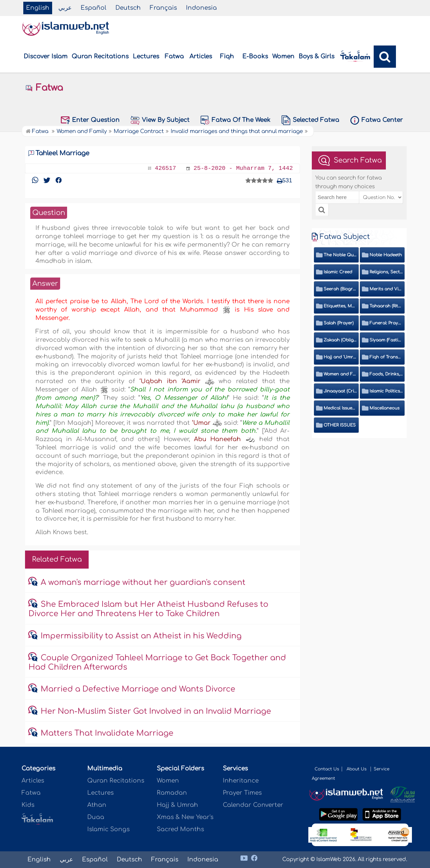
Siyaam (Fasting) (386, 340)
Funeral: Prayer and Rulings (386, 323)
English (38, 8)
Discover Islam (46, 56)
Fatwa (174, 56)
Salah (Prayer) (339, 323)
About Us (357, 769)
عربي (65, 8)
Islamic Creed (338, 272)
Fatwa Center (377, 120)
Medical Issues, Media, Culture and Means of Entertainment (340, 408)
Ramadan (172, 793)
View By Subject (160, 120)
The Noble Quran (340, 255)
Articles (201, 56)
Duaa (96, 817)
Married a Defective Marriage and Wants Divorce (138, 689)
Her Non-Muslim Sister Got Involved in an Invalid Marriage (156, 711)
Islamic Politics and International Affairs (386, 391)
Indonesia (201, 8)
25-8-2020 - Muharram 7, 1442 (243, 168)
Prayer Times (242, 793)
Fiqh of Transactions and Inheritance (386, 357)
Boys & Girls (317, 56)
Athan (97, 805)
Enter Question (90, 120)
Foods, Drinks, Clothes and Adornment (386, 374)
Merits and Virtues (386, 289)
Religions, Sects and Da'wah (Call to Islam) (386, 272)
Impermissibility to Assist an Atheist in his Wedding (141, 636)
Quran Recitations (100, 56)
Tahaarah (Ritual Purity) (386, 306)
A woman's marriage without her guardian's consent (143, 582)
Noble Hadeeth (386, 255)
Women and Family (340, 374)
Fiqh (227, 56)
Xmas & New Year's (185, 817)
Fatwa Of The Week (236, 120)
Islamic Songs (108, 829)
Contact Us (327, 769)
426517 (165, 168)
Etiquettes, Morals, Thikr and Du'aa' (340, 306)
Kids (28, 805)
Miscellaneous (384, 408)
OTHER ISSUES (340, 425)
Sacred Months (180, 829)
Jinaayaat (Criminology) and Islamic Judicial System (340, 391)
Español (94, 8)
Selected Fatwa (310, 120)
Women (283, 56)
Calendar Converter (253, 805)
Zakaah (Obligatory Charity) (340, 340)
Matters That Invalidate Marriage (107, 733)
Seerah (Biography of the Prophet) (340, 289)
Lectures (146, 56)
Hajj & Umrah (177, 805)
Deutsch (128, 8)
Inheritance (241, 781)
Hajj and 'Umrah (340, 357)
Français (163, 8)
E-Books (255, 56)
